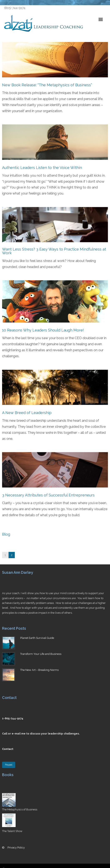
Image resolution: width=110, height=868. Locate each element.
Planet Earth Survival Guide (37, 638)
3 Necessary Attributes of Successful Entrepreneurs (48, 494)
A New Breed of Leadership (27, 412)
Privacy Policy (16, 848)
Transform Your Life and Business (41, 654)
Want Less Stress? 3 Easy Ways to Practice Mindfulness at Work (54, 251)
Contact (8, 749)
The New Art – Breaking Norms (39, 670)
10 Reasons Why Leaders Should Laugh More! (43, 330)
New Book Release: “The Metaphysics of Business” (47, 85)
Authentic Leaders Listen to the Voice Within (42, 167)
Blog (6, 534)
